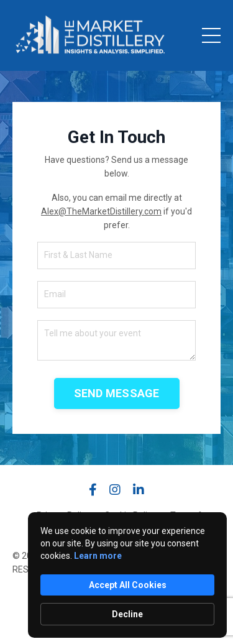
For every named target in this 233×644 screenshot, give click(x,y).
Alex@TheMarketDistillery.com (101, 211)
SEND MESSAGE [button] (117, 393)
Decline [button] (127, 614)
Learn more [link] (98, 556)
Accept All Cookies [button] (128, 585)
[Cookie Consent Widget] (127, 575)
